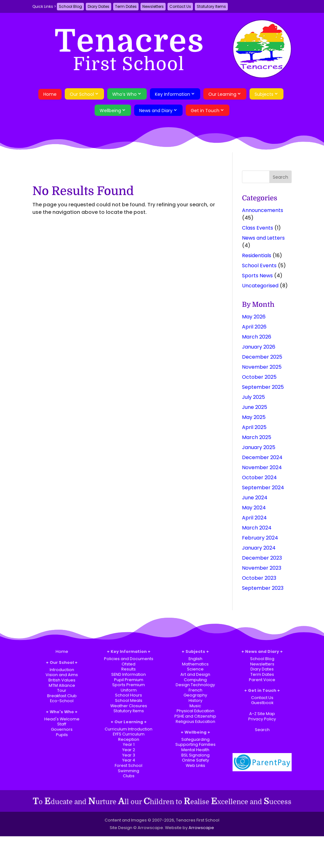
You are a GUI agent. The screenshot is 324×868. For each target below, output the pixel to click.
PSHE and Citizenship (195, 716)
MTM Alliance (62, 685)
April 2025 (254, 427)
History (195, 700)
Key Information (173, 94)
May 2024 (254, 508)
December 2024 (262, 457)
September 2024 (263, 488)
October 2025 (259, 377)
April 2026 (254, 327)
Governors (62, 729)
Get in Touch (205, 111)
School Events (259, 266)
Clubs (129, 776)
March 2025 (257, 437)
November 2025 (262, 367)
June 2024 (255, 498)
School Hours (129, 695)
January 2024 (259, 548)
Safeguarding (195, 739)
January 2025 (259, 447)
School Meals (129, 700)
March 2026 (257, 337)
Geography (195, 695)
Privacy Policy (262, 719)
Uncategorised (260, 286)
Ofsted (129, 664)
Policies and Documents (129, 659)
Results (129, 669)
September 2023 (263, 588)
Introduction (62, 670)
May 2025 (254, 417)
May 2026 (254, 317)
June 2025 (255, 407)
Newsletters (153, 6)
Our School (82, 94)
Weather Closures (129, 706)
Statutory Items (211, 6)
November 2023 (262, 568)
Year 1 (129, 744)
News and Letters (263, 238)
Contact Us (180, 6)
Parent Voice (262, 680)
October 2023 (259, 578)
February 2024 (260, 538)
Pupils (62, 735)
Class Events (258, 228)
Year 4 (129, 760)
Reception (129, 739)
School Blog (70, 6)
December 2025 (262, 357)
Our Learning (222, 94)
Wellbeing (110, 111)
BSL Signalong (195, 755)
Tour (62, 690)
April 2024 (254, 518)
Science (195, 669)
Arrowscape (201, 828)
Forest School (129, 765)
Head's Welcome (62, 719)
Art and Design (195, 674)
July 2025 (253, 397)
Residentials (257, 255)
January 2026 (259, 347)
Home (50, 94)
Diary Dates (99, 6)
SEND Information (129, 674)
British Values (62, 680)
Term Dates (126, 6)
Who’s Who (124, 94)
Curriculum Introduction (129, 729)
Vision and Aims (62, 675)
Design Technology (195, 685)
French (195, 690)
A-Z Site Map (262, 714)
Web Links (195, 765)
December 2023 (262, 558)
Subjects (264, 94)
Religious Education (195, 722)
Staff (62, 724)
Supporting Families (195, 744)
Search (262, 730)
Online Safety (195, 760)
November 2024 (262, 467)
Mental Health (195, 750)
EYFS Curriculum (129, 734)
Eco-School (62, 701)
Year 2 (129, 750)
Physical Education (195, 711)
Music (195, 706)
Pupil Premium (129, 680)
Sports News (257, 276)
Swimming (129, 771)
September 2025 (263, 387)
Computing (195, 680)
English (195, 659)
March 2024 (257, 528)
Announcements (263, 210)
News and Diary (156, 111)
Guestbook (262, 703)
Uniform (129, 690)
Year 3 (129, 755)
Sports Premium (129, 685)
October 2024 (259, 477)
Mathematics (195, 664)
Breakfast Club (62, 696)
